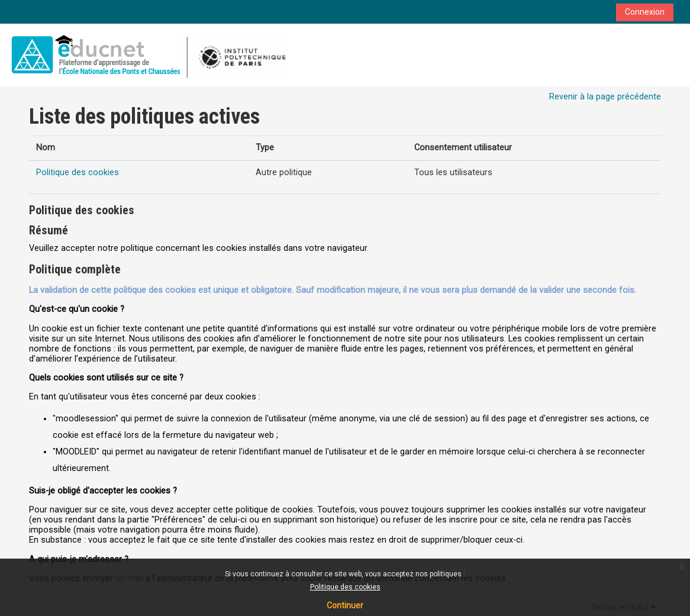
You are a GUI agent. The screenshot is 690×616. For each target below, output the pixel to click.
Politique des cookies (345, 587)
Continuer (345, 605)
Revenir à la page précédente (605, 97)
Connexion (645, 12)
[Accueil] (149, 55)
